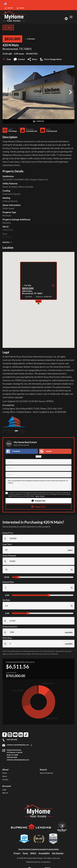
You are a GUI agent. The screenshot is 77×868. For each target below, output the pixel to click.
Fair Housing (58, 853)
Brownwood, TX (13, 49)
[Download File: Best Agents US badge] (53, 844)
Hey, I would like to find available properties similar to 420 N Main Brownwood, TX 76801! (38, 484)
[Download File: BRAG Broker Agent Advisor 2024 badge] (39, 844)
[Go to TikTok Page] (26, 734)
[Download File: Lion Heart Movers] (62, 832)
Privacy (42, 496)
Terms (37, 496)
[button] (38, 501)
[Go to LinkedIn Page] (21, 734)
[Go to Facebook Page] (5, 734)
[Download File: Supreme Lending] (31, 831)
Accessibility (44, 853)
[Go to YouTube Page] (15, 734)
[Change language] (5, 4)
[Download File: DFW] (24, 844)
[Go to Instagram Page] (10, 734)
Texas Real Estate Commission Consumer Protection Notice (39, 849)
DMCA (33, 853)
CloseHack (46, 862)
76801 (27, 49)
